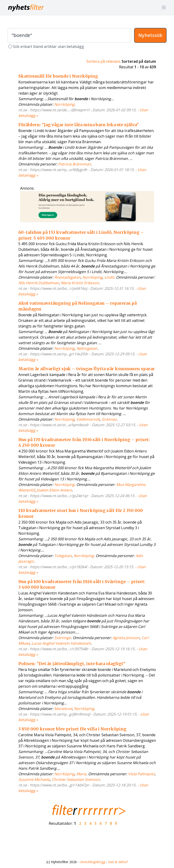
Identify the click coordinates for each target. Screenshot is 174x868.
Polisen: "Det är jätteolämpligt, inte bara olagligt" (72, 664)
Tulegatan (63, 556)
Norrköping (64, 104)
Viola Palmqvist (141, 774)
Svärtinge (63, 638)
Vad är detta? (118, 862)
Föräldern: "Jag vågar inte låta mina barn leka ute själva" (79, 125)
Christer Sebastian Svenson (76, 779)
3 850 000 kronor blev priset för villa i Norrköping (72, 729)
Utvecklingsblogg (92, 862)
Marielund (63, 709)
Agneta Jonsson (126, 638)
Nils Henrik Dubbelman (39, 283)
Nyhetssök (150, 35)
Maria (81, 774)
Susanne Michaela (34, 779)
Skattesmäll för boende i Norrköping (58, 76)
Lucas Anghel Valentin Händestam (61, 643)
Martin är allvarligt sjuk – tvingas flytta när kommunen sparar (87, 369)
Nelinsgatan (87, 348)
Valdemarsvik (88, 419)
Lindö (109, 277)
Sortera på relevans (103, 61)
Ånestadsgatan (67, 277)
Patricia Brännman (75, 164)
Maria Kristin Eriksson (80, 283)
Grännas (109, 419)
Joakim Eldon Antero (54, 490)
